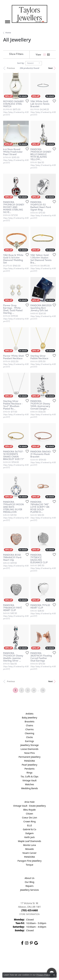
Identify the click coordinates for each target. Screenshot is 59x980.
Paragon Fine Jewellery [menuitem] (29, 861)
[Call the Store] (30, 910)
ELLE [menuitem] (29, 825)
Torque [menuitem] (29, 865)
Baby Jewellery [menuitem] (29, 718)
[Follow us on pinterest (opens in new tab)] (31, 943)
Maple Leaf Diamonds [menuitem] (29, 841)
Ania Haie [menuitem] (29, 802)
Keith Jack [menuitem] (29, 837)
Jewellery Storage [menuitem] (29, 745)
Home (8, 33)
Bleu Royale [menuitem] (29, 810)
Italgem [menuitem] (29, 833)
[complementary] (36, 963)
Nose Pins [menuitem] (29, 753)
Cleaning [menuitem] (29, 733)
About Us (30, 878)
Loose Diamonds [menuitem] (29, 749)
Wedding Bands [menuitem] (29, 788)
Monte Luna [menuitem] (29, 845)
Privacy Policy (43, 975)
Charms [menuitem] (29, 729)
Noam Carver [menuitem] (29, 853)
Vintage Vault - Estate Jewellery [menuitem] (29, 806)
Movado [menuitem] (29, 849)
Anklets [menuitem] (30, 714)
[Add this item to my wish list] (26, 101)
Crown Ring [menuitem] (30, 821)
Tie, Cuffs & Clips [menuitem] (29, 777)
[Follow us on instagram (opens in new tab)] (27, 943)
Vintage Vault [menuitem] (29, 780)
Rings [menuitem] (29, 773)
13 (43, 690)
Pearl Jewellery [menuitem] (29, 765)
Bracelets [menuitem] (29, 721)
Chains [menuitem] (30, 725)
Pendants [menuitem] (30, 769)
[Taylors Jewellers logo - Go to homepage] (29, 14)
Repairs (29, 886)
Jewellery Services (29, 890)
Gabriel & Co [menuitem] (29, 829)
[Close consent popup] (54, 975)
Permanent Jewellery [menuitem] (29, 757)
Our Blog (29, 882)
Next (51, 68)
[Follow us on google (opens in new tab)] (36, 943)
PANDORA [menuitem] (29, 761)
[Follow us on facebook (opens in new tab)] (22, 943)
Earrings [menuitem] (29, 741)
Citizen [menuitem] (30, 814)
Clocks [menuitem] (29, 737)
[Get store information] (29, 914)
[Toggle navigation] (8, 22)
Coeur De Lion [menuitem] (30, 818)
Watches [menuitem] (29, 784)
